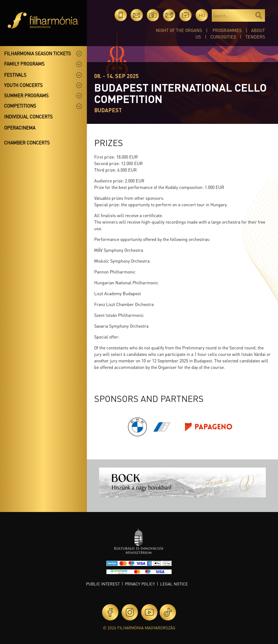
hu (202, 15)
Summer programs (26, 95)
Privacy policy (140, 584)
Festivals (15, 75)
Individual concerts (28, 117)
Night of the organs (179, 30)
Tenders (255, 37)
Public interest (103, 584)
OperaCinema (20, 128)
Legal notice (174, 584)
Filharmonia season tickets (37, 53)
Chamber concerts (27, 143)
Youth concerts (23, 85)
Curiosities (223, 37)
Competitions (20, 106)
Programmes (227, 30)
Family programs (24, 64)
